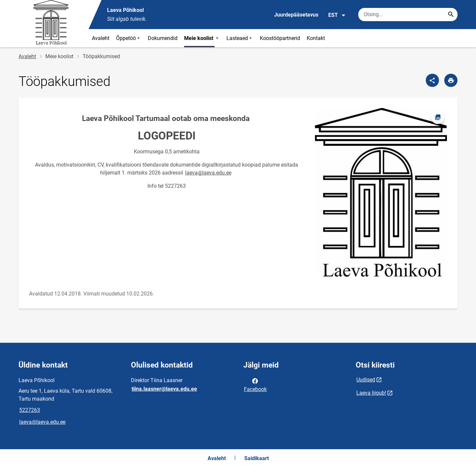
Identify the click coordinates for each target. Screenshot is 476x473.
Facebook (255, 384)
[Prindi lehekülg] (451, 80)
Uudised (366, 380)
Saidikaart (257, 458)
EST (337, 15)
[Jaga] (432, 80)
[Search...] (451, 15)
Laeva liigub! (371, 393)
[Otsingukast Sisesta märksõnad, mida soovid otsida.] (408, 15)
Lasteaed (240, 38)
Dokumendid (163, 38)
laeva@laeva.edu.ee (208, 173)
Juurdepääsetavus (296, 15)
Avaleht (101, 38)
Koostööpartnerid (280, 38)
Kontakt (316, 38)
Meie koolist (202, 38)
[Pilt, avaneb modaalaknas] (381, 192)
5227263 (30, 410)
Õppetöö (129, 38)
